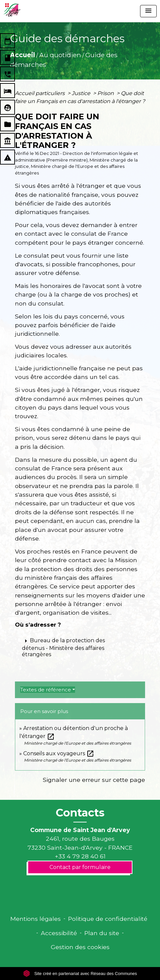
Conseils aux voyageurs (59, 753)
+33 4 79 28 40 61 (80, 856)
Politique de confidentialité (108, 919)
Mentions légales (36, 919)
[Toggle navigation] (148, 11)
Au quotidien (60, 55)
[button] (80, 647)
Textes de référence (46, 690)
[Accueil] (12, 10)
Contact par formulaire (80, 867)
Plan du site (102, 933)
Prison (106, 93)
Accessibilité (59, 933)
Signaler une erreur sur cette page (94, 780)
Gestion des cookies (80, 947)
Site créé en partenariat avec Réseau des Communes (80, 974)
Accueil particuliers (40, 93)
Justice (82, 93)
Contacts (80, 813)
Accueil (22, 55)
